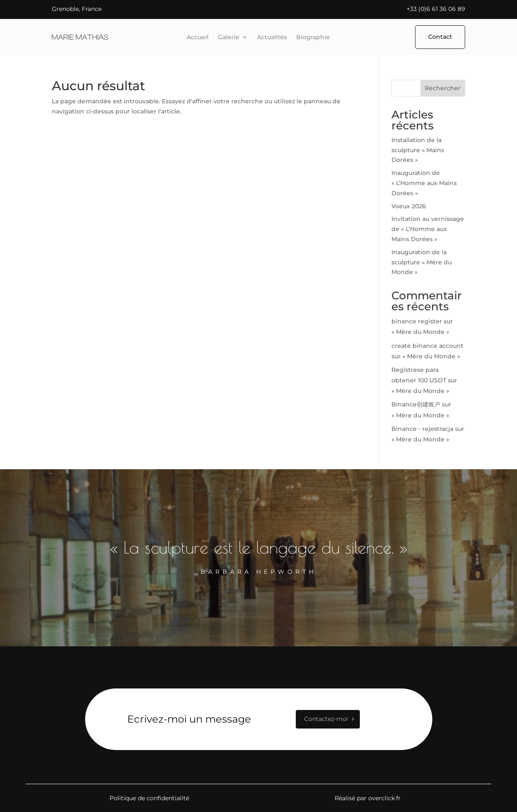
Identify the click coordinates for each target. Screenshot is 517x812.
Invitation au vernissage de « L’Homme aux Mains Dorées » (428, 229)
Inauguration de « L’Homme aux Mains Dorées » (424, 183)
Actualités (272, 38)
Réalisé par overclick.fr (368, 798)
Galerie (229, 38)
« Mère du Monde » (420, 332)
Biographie (313, 38)
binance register (417, 321)
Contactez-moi (326, 719)
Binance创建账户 (416, 404)
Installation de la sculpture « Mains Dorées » (418, 150)
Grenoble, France (77, 9)
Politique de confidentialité (149, 798)
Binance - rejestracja (422, 429)
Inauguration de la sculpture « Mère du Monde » (422, 262)
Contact (440, 37)
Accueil (198, 38)
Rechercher (443, 88)
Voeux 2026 (409, 206)
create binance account (427, 346)
